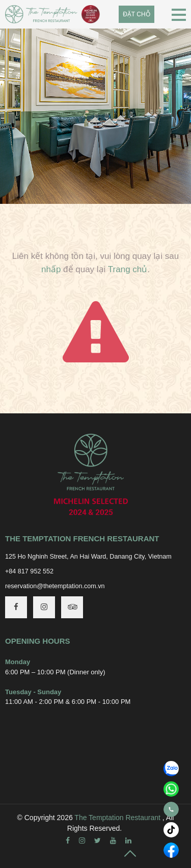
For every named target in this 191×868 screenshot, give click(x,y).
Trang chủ (128, 269)
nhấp (51, 269)
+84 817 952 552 (29, 571)
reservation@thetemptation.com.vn (55, 586)
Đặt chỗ (136, 14)
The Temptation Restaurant (117, 818)
